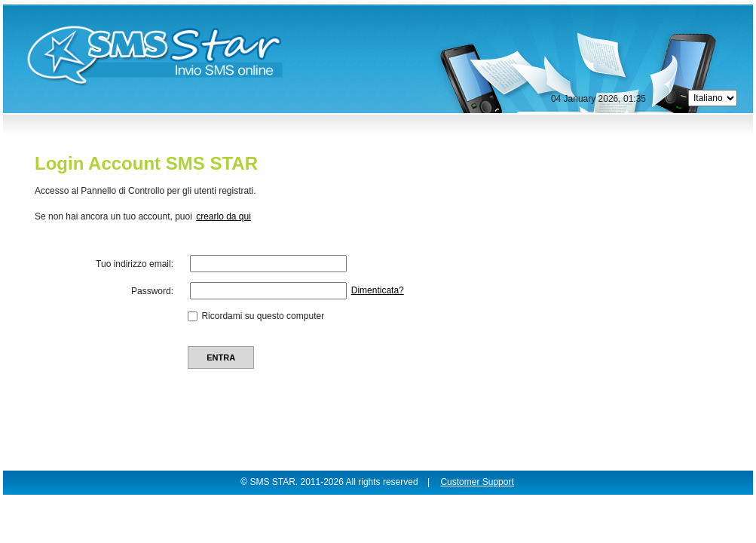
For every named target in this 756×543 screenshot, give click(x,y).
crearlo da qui (223, 216)
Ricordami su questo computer (263, 316)
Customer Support (477, 482)
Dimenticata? (378, 290)
